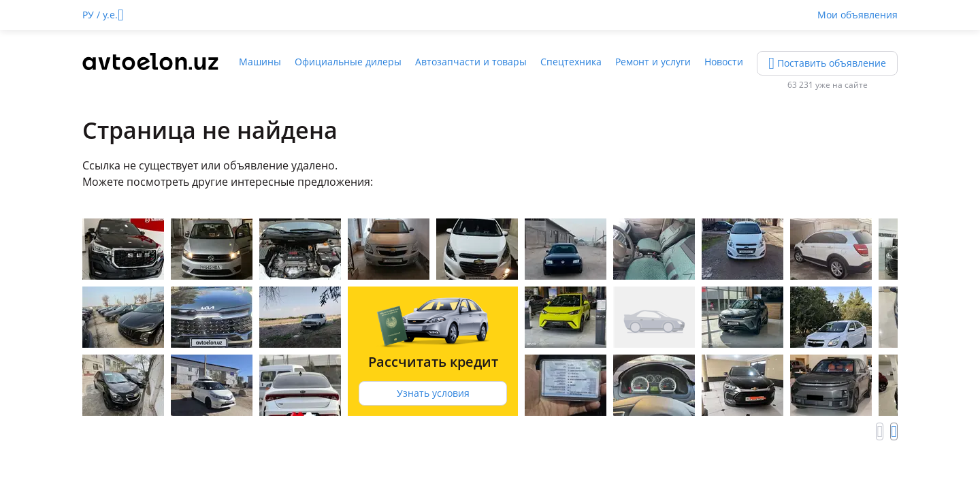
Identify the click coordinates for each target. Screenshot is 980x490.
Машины (260, 62)
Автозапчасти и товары (471, 62)
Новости (724, 62)
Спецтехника (571, 62)
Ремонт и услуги (653, 62)
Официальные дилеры (348, 62)
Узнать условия (433, 393)
